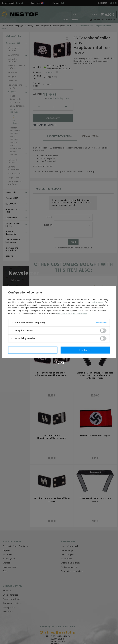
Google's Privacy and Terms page (72, 313)
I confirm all (85, 350)
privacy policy (98, 302)
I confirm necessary (33, 350)
